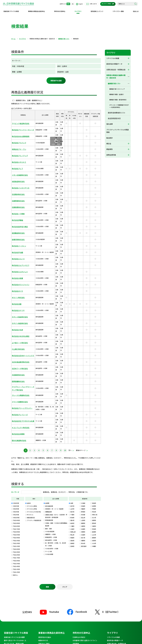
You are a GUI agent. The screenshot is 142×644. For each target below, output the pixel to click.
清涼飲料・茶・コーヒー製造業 (54, 383)
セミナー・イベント (11, 568)
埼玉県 (94, 386)
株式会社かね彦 (16, 244)
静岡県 (83, 397)
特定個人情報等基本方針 (76, 613)
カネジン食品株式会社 (18, 241)
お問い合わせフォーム (46, 589)
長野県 (94, 394)
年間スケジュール (79, 568)
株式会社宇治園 (16, 198)
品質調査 (76, 519)
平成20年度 (16, 423)
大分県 (94, 417)
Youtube (49, 487)
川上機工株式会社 (17, 256)
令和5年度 (16, 380)
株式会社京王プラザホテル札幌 (21, 304)
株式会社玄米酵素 (17, 312)
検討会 (109, 142)
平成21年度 (16, 420)
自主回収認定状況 (114, 117)
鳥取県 (83, 406)
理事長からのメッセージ (81, 553)
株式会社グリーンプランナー (20, 295)
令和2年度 (16, 388)
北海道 (83, 377)
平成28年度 (16, 400)
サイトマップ (51, 616)
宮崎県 (72, 420)
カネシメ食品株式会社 (18, 237)
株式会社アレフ (16, 148)
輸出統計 (110, 136)
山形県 (72, 383)
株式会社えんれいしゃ (18, 210)
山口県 (94, 409)
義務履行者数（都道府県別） (118, 98)
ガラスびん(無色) (32, 380)
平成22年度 (16, 417)
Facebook (77, 487)
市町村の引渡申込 (60, 10)
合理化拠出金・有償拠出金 (116, 68)
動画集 (6, 574)
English (79, 4)
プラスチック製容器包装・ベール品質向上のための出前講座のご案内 (53, 600)
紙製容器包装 (31, 391)
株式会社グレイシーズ (18, 300)
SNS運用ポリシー (91, 613)
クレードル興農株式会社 (19, 286)
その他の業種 (49, 428)
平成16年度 (16, 434)
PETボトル (30, 388)
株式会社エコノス (17, 202)
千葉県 (72, 388)
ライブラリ (78, 10)
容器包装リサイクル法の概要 (14, 513)
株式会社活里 (16, 229)
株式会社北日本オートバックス (21, 260)
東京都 (83, 388)
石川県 (94, 391)
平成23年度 (16, 414)
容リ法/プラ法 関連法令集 (14, 519)
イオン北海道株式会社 (18, 152)
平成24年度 (16, 411)
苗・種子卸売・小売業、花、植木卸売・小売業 (56, 418)
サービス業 (48, 425)
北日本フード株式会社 (18, 268)
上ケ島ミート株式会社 (18, 252)
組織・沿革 (77, 562)
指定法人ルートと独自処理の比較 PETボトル (88, 524)
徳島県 (72, 411)
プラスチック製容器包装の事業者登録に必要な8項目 (53, 554)
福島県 (83, 383)
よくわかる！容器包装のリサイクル (17, 522)
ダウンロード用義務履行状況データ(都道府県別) (119, 104)
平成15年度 (16, 437)
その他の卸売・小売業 (52, 422)
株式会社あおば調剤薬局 (19, 128)
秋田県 (94, 380)
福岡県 (83, 414)
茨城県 (94, 383)
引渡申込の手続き (79, 513)
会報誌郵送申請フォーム (47, 595)
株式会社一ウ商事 (17, 175)
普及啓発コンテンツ (97, 10)
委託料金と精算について (47, 522)
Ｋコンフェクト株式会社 (19, 308)
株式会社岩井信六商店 (18, 182)
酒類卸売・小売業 (50, 408)
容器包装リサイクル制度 (11, 10)
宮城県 (83, 380)
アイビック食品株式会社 (19, 121)
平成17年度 (16, 432)
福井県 (72, 394)
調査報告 (110, 148)
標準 (68, 4)
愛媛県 (94, 411)
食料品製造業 (49, 380)
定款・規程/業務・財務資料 (82, 565)
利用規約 (49, 613)
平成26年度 (16, 406)
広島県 (83, 409)
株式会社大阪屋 (16, 213)
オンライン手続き (107, 4)
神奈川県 (95, 388)
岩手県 (72, 380)
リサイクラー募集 (118, 10)
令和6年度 (16, 377)
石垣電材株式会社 (17, 163)
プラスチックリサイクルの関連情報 (118, 129)
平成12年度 (16, 446)
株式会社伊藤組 (16, 179)
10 (65, 324)
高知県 (72, 414)
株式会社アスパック (18, 132)
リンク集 (110, 613)
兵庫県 (83, 403)
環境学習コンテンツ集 (12, 578)
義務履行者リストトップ (117, 87)
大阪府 (72, 403)
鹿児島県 (84, 420)
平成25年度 (16, 409)
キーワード (15, 366)
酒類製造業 (48, 386)
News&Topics (11, 584)
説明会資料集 (111, 153)
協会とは (136, 10)
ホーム (13, 37)
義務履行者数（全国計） (117, 93)
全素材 (29, 377)
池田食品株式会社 (17, 155)
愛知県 (94, 397)
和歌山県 (73, 406)
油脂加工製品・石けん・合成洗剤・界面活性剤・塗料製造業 (56, 390)
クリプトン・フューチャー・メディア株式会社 (22, 281)
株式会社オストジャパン (19, 217)
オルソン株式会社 (17, 225)
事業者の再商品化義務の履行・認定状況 (116, 75)
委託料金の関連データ (114, 62)
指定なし (16, 449)
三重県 (72, 400)
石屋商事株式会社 (17, 167)
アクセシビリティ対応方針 (123, 613)
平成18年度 (16, 429)
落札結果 (110, 122)
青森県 (94, 377)
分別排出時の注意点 (11, 556)
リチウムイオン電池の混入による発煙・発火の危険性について (19, 560)
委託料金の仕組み (45, 513)
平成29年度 (16, 397)
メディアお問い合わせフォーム (49, 592)
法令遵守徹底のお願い (12, 571)
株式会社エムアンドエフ (19, 206)
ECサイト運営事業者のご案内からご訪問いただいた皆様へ (87, 586)
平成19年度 (16, 426)
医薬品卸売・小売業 (51, 411)
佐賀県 (94, 414)
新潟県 (72, 391)
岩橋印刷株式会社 (17, 190)
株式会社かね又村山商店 (19, 248)
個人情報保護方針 (60, 613)
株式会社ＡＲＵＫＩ (18, 144)
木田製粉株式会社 (17, 272)
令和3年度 (16, 386)
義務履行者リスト (64, 37)
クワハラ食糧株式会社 (18, 290)
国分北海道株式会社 (18, 315)
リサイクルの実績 (113, 57)
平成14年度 (16, 440)
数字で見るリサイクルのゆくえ (15, 516)
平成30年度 (16, 394)
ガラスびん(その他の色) (34, 386)
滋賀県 (83, 400)
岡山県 (72, 409)
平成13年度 (16, 443)
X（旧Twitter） (107, 487)
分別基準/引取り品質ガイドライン (85, 516)
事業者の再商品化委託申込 (36, 10)
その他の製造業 (50, 405)
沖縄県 (94, 420)
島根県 (94, 406)
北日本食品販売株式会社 (19, 264)
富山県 (83, 391)
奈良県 (94, 403)
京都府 (94, 400)
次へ (70, 324)
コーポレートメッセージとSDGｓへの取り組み (88, 557)
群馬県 (83, 386)
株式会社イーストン (18, 194)
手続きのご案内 (44, 519)
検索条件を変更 (56, 79)
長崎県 (72, 417)
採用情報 (111, 548)
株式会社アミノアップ (18, 140)
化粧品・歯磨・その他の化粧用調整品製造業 (56, 398)
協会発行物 (8, 565)
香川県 (83, 411)
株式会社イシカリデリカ (19, 159)
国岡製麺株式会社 (17, 275)
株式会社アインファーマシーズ (21, 124)
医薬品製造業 (49, 394)
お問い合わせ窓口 (47, 584)
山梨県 (83, 394)
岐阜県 (72, 397)
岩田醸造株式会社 (17, 186)
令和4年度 (16, 383)
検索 (136, 4)
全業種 (47, 377)
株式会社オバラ (16, 221)
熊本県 (83, 417)
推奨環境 (102, 613)
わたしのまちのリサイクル (14, 553)
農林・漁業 (48, 402)
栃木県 (72, 386)
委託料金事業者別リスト (117, 111)
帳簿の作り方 (43, 516)
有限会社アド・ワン (18, 136)
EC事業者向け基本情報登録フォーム (86, 592)
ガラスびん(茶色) (32, 383)
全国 (72, 377)
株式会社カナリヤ (17, 233)
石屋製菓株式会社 (17, 171)
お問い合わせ (93, 4)
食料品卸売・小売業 (51, 414)
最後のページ (81, 324)
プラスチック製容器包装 (34, 394)
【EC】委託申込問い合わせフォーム (86, 595)
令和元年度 (16, 391)
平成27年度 (16, 403)
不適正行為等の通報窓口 (119, 584)
